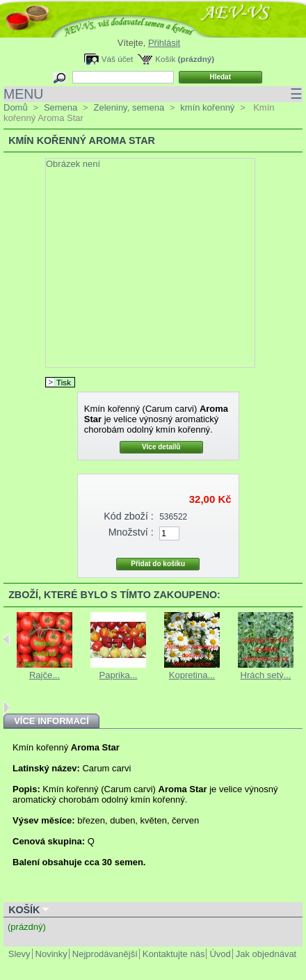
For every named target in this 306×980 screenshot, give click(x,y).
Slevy (19, 954)
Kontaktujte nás (174, 954)
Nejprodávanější (105, 954)
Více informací (51, 721)
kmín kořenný (207, 107)
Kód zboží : (129, 516)
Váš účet (117, 59)
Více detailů (161, 447)
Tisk (64, 382)
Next (7, 707)
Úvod (220, 954)
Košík (165, 59)
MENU (153, 94)
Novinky (51, 954)
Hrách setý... (266, 675)
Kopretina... (192, 675)
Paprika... (119, 675)
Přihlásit (164, 43)
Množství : (131, 532)
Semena (61, 107)
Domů (16, 107)
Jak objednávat (266, 954)
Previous (7, 639)
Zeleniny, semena (129, 107)
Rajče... (45, 675)
